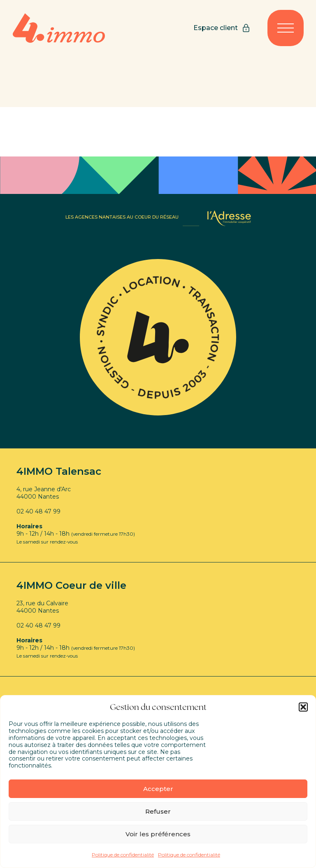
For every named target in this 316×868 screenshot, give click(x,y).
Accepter (158, 789)
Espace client (222, 28)
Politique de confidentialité (123, 855)
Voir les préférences (158, 834)
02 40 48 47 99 (38, 511)
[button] (303, 707)
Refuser (158, 811)
